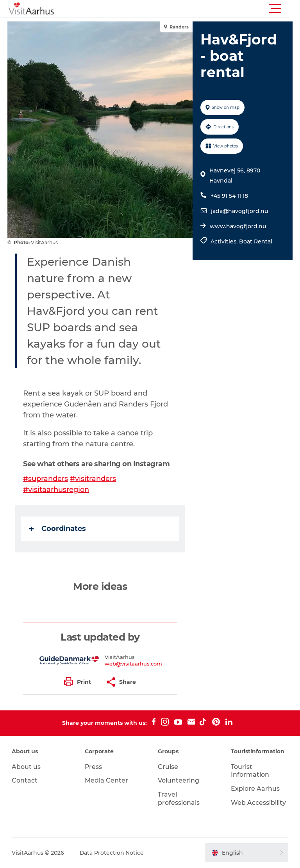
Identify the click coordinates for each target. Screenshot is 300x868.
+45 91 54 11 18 (229, 196)
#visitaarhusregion (56, 490)
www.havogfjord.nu (238, 226)
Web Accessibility (258, 803)
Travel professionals (179, 799)
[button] (185, 9)
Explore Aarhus (255, 789)
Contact (25, 780)
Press (94, 767)
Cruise (168, 767)
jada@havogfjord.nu (239, 211)
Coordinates (58, 529)
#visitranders (93, 479)
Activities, (225, 241)
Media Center (106, 780)
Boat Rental (256, 241)
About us (26, 767)
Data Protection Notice (112, 853)
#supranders (46, 479)
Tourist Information (250, 771)
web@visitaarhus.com (134, 664)
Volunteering (179, 780)
